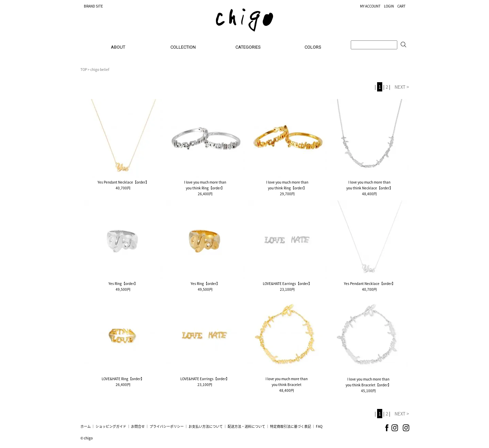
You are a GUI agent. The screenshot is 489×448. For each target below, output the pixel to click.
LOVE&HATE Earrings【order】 (287, 283)
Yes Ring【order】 (123, 283)
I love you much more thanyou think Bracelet (287, 382)
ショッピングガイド (111, 426)
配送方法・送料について (246, 426)
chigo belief (100, 69)
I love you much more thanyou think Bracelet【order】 (368, 382)
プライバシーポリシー (167, 426)
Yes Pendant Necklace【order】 (123, 182)
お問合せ (138, 426)
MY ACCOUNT (370, 6)
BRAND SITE (93, 6)
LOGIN (389, 6)
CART (401, 6)
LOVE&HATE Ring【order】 (123, 379)
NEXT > (402, 87)
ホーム (86, 426)
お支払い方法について (206, 426)
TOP (84, 69)
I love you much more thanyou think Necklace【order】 (370, 185)
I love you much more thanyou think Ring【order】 (205, 185)
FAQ (319, 426)
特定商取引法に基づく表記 (291, 426)
